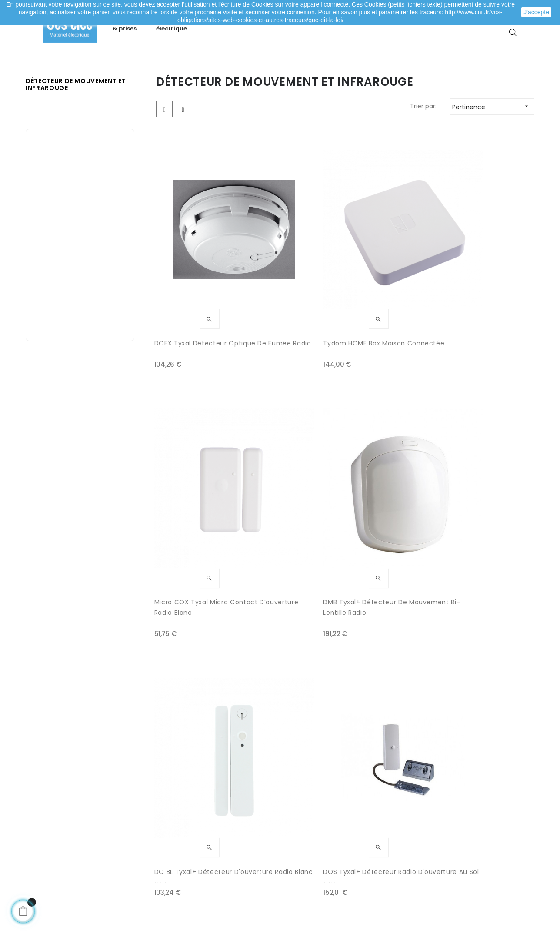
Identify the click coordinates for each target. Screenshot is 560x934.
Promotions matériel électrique (334, 851)
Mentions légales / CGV (198, 851)
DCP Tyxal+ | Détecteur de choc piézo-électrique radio (394, 475)
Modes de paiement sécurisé (207, 817)
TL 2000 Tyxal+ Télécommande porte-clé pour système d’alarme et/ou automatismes (292, 650)
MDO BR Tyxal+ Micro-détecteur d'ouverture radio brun (193, 650)
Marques (300, 869)
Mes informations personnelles (85, 851)
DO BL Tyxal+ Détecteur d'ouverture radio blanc (195, 474)
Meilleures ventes (313, 817)
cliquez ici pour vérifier (360, 884)
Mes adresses (59, 834)
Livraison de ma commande (205, 834)
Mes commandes (65, 817)
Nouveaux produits (315, 834)
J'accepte (536, 12)
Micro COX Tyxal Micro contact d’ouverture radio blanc (389, 299)
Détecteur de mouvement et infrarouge (76, 128)
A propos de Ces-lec (442, 864)
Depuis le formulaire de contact (459, 847)
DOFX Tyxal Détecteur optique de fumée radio (197, 298)
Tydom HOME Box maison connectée (295, 298)
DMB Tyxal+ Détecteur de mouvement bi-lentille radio (492, 299)
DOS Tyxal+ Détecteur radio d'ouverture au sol (294, 474)
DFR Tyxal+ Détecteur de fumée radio (490, 474)
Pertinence (493, 150)
